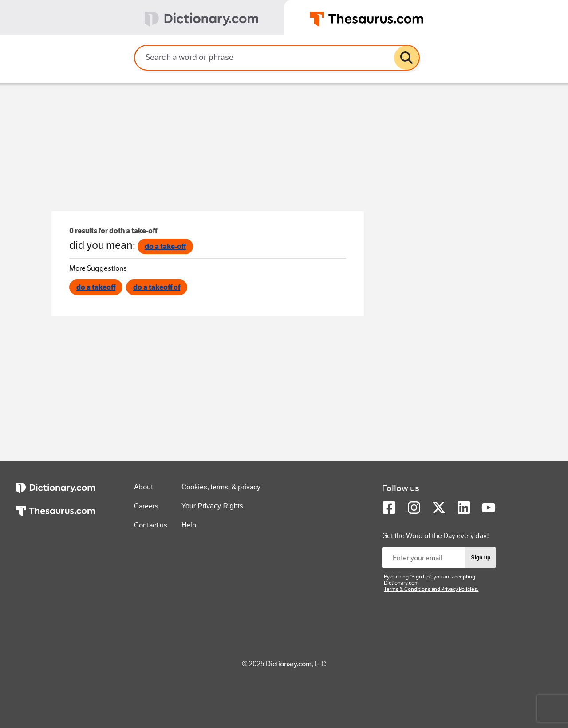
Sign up (481, 558)
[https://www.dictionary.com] (55, 494)
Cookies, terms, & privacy (221, 487)
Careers (146, 506)
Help (189, 525)
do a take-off (165, 246)
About (144, 487)
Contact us (151, 525)
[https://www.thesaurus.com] (55, 517)
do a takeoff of (157, 287)
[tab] (142, 17)
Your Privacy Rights (212, 506)
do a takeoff (96, 287)
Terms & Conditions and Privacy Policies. (431, 589)
